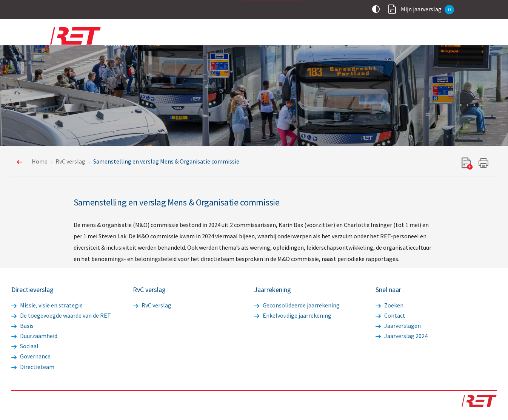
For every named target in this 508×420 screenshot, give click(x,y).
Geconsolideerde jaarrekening (297, 305)
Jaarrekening (397, 37)
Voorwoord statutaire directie (216, 37)
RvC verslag (347, 37)
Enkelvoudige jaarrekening (293, 315)
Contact (390, 315)
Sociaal (25, 346)
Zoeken (389, 305)
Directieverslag (294, 37)
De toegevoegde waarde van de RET (61, 315)
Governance (31, 356)
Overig (440, 37)
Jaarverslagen (398, 326)
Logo (97, 36)
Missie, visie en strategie (47, 305)
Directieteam (33, 367)
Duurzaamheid (34, 336)
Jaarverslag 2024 (402, 336)
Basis (22, 326)
